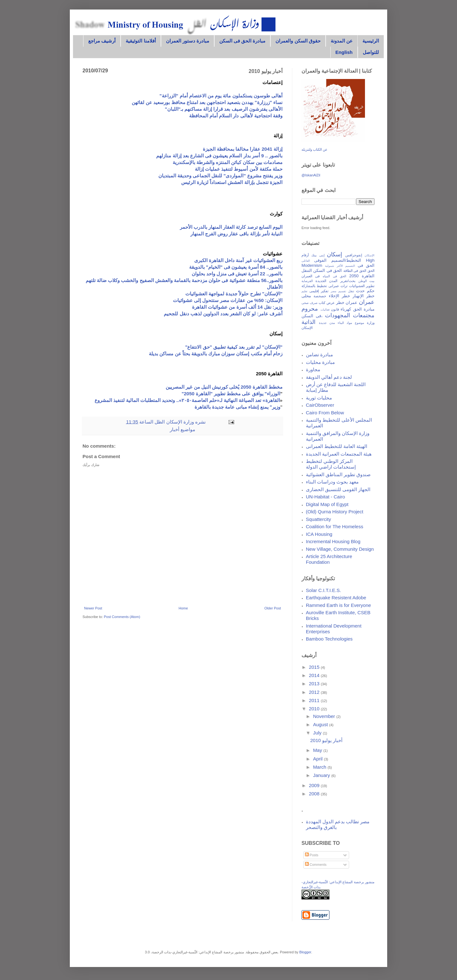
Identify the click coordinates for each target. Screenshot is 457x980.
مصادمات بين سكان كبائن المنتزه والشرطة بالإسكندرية (228, 162)
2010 (315, 709)
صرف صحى (309, 303)
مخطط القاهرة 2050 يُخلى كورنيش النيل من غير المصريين (224, 387)
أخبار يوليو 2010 (326, 740)
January (322, 775)
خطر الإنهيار (364, 296)
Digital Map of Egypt (327, 504)
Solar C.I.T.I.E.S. (324, 590)
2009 (315, 785)
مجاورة (313, 369)
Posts (312, 855)
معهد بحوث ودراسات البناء (332, 482)
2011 (315, 700)
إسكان (334, 254)
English (344, 52)
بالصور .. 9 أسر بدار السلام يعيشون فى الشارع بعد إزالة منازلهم (219, 156)
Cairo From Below (325, 413)
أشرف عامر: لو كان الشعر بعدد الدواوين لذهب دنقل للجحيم (223, 314)
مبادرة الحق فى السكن (242, 41)
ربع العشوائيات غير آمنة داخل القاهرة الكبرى (238, 260)
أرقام (305, 255)
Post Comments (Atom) (122, 617)
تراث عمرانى (338, 286)
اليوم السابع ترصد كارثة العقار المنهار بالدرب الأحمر (231, 227)
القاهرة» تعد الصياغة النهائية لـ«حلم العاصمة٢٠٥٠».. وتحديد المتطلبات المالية (203, 400)
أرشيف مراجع (102, 41)
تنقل (351, 291)
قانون (335, 309)
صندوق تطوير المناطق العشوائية (338, 474)
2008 (315, 794)
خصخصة (320, 296)
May (318, 750)
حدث (360, 291)
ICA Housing (319, 534)
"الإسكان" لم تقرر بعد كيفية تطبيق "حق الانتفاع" (234, 347)
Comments (316, 865)
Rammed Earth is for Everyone (338, 605)
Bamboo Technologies (329, 639)
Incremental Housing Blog (333, 541)
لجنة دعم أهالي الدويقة (329, 377)
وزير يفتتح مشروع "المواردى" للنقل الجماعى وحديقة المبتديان (220, 176)
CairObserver (320, 405)
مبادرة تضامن (319, 355)
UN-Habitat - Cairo (325, 497)
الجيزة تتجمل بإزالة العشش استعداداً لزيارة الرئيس (232, 182)
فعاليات (325, 310)
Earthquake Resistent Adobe (336, 598)
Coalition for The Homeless (335, 526)
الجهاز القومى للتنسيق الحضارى (338, 489)
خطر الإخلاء (339, 296)
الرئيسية (371, 41)
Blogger (305, 952)
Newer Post (93, 608)
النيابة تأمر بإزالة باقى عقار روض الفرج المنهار (236, 234)
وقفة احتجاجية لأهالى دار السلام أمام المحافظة (236, 116)
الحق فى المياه (334, 276)
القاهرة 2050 (362, 276)
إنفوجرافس (354, 255)
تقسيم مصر (338, 291)
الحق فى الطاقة (355, 271)
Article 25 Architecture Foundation (329, 559)
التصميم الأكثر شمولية (340, 266)
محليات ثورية (319, 398)
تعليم (305, 291)
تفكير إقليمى (319, 291)
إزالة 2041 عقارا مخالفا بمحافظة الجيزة (243, 149)
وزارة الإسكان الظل (174, 422)
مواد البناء (345, 323)
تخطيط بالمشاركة (314, 286)
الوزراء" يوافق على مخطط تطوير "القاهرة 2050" (231, 394)
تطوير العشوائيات (362, 286)
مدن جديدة (327, 323)
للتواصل (371, 52)
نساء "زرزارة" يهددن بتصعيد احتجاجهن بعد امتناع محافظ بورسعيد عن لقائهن (207, 102)
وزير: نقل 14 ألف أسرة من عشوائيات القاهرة (237, 307)
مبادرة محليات (320, 362)
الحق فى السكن (328, 270)
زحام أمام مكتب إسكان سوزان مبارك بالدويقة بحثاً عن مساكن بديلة (216, 354)
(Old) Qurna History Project (335, 512)
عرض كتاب (327, 303)
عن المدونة (342, 41)
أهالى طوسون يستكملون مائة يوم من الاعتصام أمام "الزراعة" (221, 96)
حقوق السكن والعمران (298, 41)
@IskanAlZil (311, 175)
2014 (315, 675)
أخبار (175, 429)
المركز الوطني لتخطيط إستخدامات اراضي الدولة (331, 464)
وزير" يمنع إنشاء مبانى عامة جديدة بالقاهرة (237, 407)
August (321, 724)
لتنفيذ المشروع (110, 400)
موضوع (359, 323)
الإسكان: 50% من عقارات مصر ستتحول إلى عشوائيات (228, 300)
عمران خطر (347, 303)
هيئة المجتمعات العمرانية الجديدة (339, 454)
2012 (315, 692)
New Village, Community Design (340, 549)
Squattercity (318, 519)
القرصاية (307, 281)
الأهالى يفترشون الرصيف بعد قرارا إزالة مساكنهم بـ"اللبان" (224, 109)
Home (183, 608)
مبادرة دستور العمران (188, 41)
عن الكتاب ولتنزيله (315, 149)
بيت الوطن (366, 281)
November (325, 716)
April (318, 759)
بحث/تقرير (348, 281)
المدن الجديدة (326, 281)
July (318, 733)
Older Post (273, 608)
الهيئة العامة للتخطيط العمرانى (337, 446)
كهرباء (346, 309)
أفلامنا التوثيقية (141, 41)
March (320, 767)
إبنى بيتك (318, 255)
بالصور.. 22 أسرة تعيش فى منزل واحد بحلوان (237, 274)
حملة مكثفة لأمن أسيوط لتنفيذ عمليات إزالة (239, 169)
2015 (315, 667)
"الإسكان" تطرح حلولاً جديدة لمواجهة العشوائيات (234, 294)
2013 (315, 684)
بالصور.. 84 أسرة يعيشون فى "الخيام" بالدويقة (236, 267)
